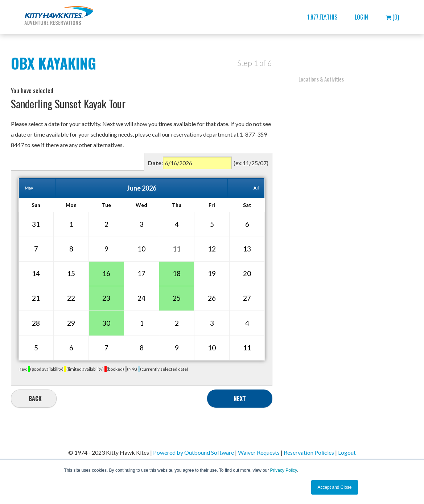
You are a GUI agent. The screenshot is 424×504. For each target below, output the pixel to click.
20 (247, 273)
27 (247, 298)
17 (141, 273)
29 (71, 323)
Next (240, 399)
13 (247, 249)
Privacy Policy (284, 470)
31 (36, 224)
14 (36, 273)
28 (36, 323)
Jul (256, 188)
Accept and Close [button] (334, 487)
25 (177, 298)
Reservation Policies (309, 452)
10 (141, 249)
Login (361, 17)
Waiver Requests (259, 452)
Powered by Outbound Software (194, 452)
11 (177, 249)
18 (177, 273)
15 (71, 273)
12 (212, 249)
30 (106, 323)
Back (35, 399)
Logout (347, 452)
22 (71, 298)
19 (212, 273)
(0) (392, 17)
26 (212, 298)
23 (106, 298)
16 (106, 273)
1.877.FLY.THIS (322, 17)
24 (141, 298)
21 (36, 298)
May (29, 188)
